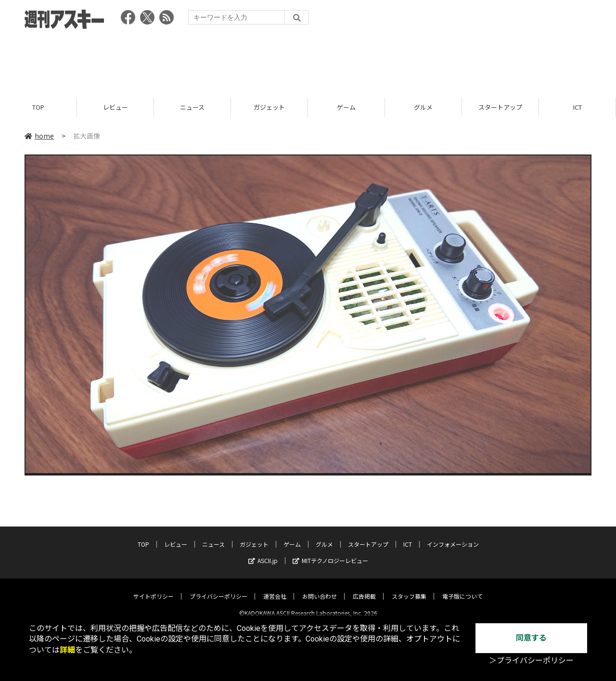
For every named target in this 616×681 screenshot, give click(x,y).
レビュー (115, 107)
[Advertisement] (308, 60)
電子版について (462, 588)
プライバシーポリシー (218, 588)
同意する (531, 638)
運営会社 (275, 588)
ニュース (192, 107)
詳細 (67, 650)
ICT (577, 107)
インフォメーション (453, 536)
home (39, 136)
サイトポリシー (154, 588)
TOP (38, 107)
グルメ (423, 107)
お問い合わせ (320, 588)
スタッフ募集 (409, 588)
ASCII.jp (263, 553)
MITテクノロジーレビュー (330, 553)
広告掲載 (364, 588)
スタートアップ (500, 107)
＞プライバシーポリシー (531, 661)
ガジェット (269, 107)
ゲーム (346, 107)
